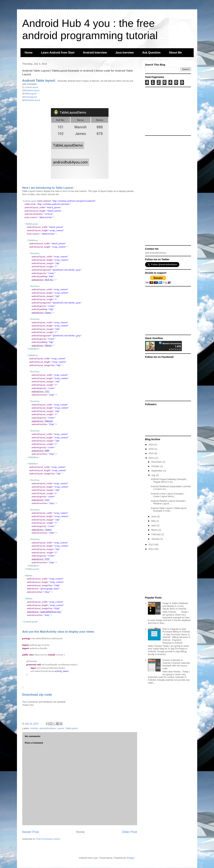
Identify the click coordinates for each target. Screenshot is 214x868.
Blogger (130, 858)
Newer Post (31, 832)
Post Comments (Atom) (48, 839)
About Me (175, 53)
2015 (152, 453)
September (157, 471)
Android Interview (95, 53)
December (157, 462)
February (156, 534)
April (154, 525)
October (156, 466)
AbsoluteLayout (32, 100)
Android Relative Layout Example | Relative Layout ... (168, 502)
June (154, 516)
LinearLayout (32, 87)
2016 (152, 449)
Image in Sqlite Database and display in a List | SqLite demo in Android (175, 606)
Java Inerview (125, 53)
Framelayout (31, 97)
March (155, 530)
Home (29, 53)
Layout (61, 728)
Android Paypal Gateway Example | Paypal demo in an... (169, 481)
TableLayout (30, 94)
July (154, 475)
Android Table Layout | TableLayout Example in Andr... (169, 510)
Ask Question (151, 53)
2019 (152, 445)
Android (34, 728)
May (154, 521)
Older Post (130, 832)
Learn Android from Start (58, 53)
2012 (152, 549)
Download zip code (37, 695)
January (156, 539)
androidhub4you (47, 728)
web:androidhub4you (156, 253)
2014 (152, 458)
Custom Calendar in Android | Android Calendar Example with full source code (176, 664)
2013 (152, 545)
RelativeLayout (32, 90)
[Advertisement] (167, 111)
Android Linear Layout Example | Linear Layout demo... (167, 495)
